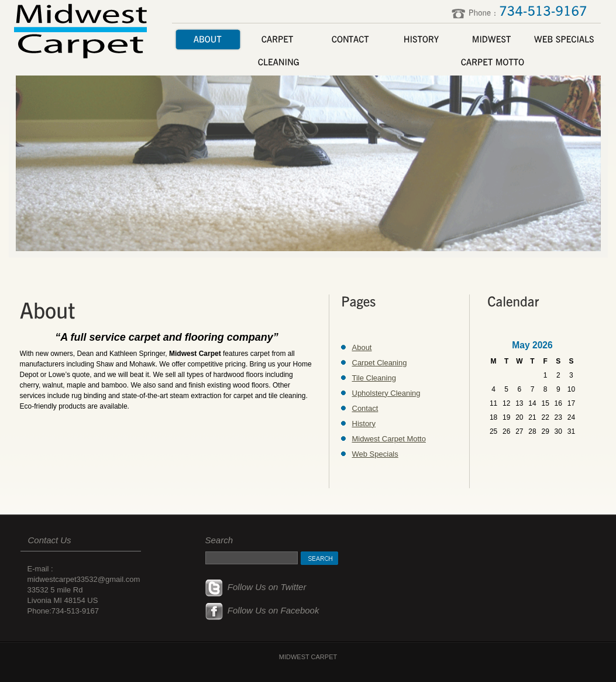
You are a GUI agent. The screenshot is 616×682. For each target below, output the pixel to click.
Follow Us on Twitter (256, 587)
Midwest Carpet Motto (389, 439)
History (364, 424)
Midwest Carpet (82, 30)
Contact (365, 408)
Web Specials (375, 454)
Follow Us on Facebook (262, 610)
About (362, 347)
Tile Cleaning (374, 378)
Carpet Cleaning (380, 363)
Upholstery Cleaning (386, 393)
